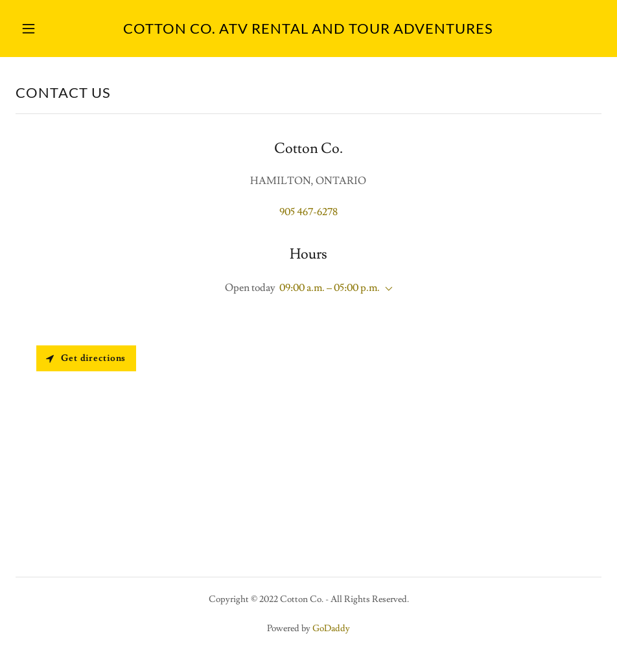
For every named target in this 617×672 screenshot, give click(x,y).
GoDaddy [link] (331, 629)
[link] (308, 30)
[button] (60, 29)
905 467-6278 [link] (308, 212)
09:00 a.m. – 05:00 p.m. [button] (330, 288)
